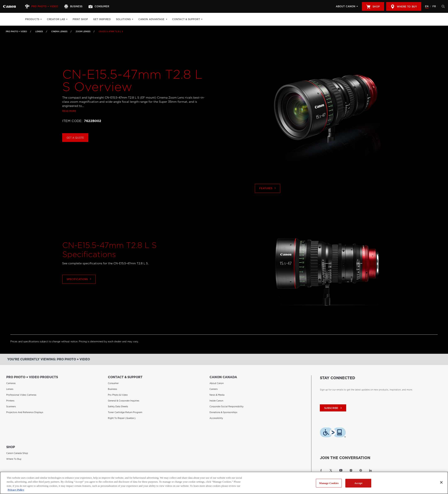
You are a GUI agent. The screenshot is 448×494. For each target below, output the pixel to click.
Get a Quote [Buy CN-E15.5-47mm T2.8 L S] (75, 149)
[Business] (74, 6)
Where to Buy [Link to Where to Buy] (14, 459)
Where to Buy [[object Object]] (404, 7)
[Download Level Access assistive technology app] (333, 433)
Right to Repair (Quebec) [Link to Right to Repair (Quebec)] (122, 418)
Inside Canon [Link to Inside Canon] (216, 401)
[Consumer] (99, 6)
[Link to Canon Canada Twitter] (331, 470)
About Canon (346, 6)
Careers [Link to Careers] (214, 389)
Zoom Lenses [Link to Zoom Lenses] (83, 31)
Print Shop (80, 19)
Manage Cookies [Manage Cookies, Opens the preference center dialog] (329, 483)
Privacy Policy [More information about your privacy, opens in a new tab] (16, 490)
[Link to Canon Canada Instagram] (351, 470)
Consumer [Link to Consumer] (113, 383)
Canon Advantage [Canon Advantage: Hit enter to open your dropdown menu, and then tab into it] (152, 19)
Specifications (79, 291)
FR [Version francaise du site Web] (434, 6)
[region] (224, 483)
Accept (358, 483)
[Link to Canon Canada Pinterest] (361, 470)
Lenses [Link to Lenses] (39, 31)
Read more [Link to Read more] (69, 122)
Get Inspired (102, 19)
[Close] (441, 482)
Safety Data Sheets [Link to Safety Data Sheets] (118, 406)
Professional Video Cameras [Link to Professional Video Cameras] (21, 395)
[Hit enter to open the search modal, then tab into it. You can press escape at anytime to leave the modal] (442, 6)
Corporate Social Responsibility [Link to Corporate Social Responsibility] (226, 406)
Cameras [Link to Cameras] (11, 383)
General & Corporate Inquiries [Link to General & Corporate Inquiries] (124, 401)
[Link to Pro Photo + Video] (9, 6)
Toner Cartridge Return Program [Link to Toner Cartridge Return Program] (125, 412)
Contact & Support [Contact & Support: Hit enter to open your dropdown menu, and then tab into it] (186, 19)
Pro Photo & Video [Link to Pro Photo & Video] (118, 395)
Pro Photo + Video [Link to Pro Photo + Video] (16, 31)
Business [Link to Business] (112, 389)
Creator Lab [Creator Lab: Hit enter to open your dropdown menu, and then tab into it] (56, 19)
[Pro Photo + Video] (42, 6)
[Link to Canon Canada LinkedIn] (370, 470)
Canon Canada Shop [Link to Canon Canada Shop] (17, 453)
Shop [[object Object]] (373, 7)
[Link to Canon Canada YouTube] (341, 470)
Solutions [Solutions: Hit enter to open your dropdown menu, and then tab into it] (123, 19)
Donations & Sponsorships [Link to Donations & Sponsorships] (223, 412)
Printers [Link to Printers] (10, 401)
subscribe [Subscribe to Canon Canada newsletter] (334, 408)
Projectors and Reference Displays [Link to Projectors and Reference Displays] (25, 412)
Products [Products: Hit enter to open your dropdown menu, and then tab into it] (32, 19)
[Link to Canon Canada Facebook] (321, 470)
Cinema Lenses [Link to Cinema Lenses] (59, 31)
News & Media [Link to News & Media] (217, 395)
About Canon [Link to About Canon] (217, 383)
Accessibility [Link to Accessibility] (216, 418)
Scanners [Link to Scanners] (11, 406)
